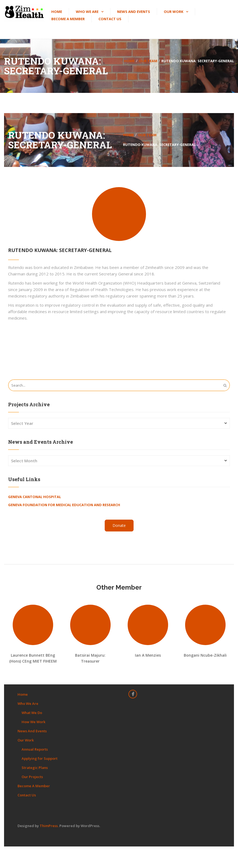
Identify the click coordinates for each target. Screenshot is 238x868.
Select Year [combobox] (22, 423)
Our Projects (32, 777)
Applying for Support (40, 758)
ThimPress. (49, 826)
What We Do (32, 713)
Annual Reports (35, 749)
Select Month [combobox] (24, 461)
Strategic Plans (35, 768)
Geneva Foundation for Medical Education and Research (64, 505)
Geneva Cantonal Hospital (35, 497)
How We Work (33, 722)
